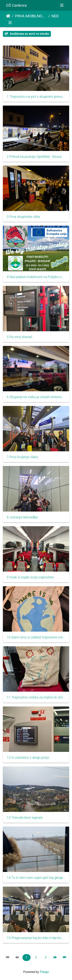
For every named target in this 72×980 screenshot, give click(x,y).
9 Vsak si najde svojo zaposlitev (30, 577)
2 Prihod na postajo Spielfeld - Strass (34, 157)
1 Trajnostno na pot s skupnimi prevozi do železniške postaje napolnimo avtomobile (36, 97)
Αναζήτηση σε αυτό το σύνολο (27, 34)
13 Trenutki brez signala (25, 818)
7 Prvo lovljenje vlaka (22, 457)
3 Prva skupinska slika (23, 217)
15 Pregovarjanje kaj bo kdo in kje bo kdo (36, 938)
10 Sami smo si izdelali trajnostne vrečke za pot (36, 637)
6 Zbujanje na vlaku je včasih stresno (34, 397)
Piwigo (44, 972)
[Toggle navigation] (62, 5)
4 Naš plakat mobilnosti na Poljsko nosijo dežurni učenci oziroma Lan (36, 277)
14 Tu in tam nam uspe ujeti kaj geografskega (36, 878)
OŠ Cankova (16, 5)
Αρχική (8, 16)
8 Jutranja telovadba (22, 517)
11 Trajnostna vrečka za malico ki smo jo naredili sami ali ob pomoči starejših (36, 697)
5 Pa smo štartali (19, 337)
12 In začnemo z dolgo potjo (28, 758)
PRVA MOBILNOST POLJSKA (31, 16)
